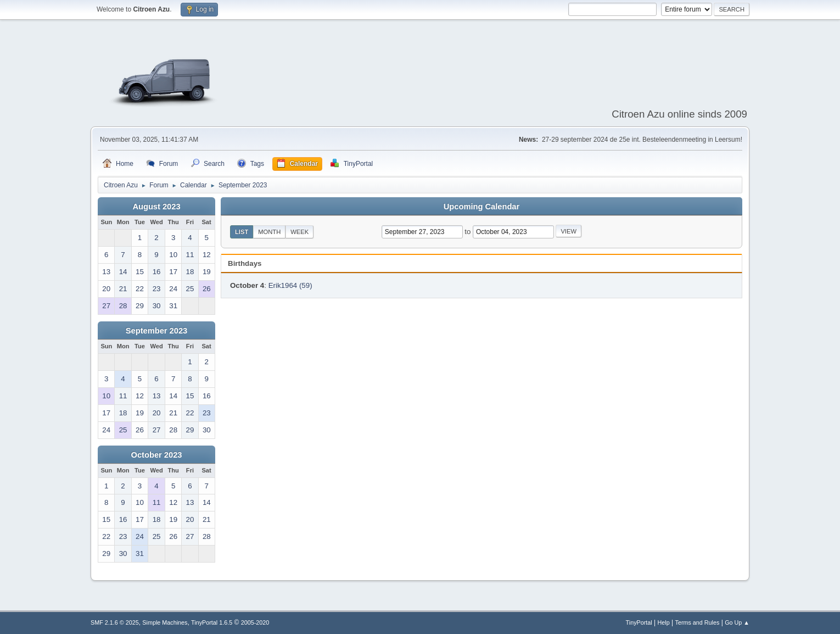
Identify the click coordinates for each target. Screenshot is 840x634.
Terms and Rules (698, 622)
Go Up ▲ (737, 622)
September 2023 (156, 331)
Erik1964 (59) (290, 285)
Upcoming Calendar (481, 207)
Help (664, 622)
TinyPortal (639, 622)
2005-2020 (255, 622)
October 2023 (157, 455)
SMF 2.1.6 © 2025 (115, 622)
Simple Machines (165, 622)
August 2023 (156, 207)
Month (269, 232)
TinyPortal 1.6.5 (212, 622)
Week (299, 232)
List (242, 232)
